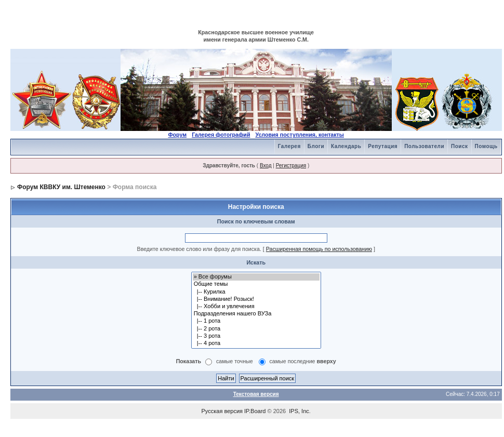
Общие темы (256, 284)
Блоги (316, 146)
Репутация (383, 146)
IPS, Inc (299, 411)
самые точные (235, 362)
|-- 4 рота (256, 343)
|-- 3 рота (256, 336)
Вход (266, 165)
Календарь (346, 146)
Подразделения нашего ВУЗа (256, 314)
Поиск (460, 146)
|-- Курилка (256, 292)
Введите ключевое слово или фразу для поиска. (199, 249)
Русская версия (222, 411)
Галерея (289, 146)
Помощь (486, 146)
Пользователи (424, 146)
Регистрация (291, 165)
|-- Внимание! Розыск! (256, 299)
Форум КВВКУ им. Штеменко (61, 187)
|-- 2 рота (256, 329)
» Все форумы (256, 277)
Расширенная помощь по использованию (319, 249)
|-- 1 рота (256, 321)
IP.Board (255, 411)
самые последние (303, 362)
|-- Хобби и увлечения (256, 307)
